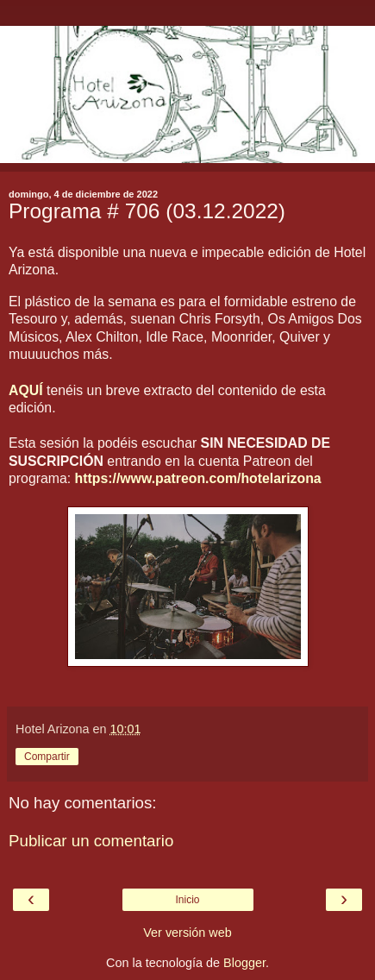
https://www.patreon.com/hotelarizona (198, 478)
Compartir (47, 757)
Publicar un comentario (91, 841)
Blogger (244, 963)
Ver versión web (187, 933)
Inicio (187, 900)
